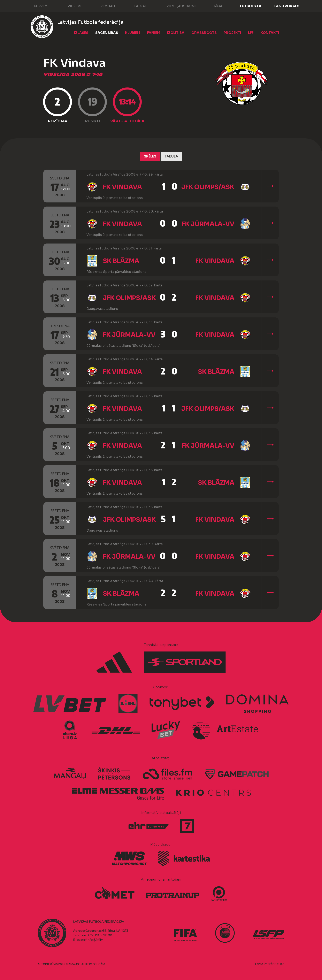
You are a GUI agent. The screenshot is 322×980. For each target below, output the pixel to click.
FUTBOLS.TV (251, 6)
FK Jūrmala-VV (208, 224)
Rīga (214, 6)
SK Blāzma (121, 261)
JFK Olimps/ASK (208, 187)
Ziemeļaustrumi (177, 6)
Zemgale (104, 6)
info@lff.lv (94, 940)
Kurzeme (37, 6)
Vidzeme (71, 6)
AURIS (280, 964)
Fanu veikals (287, 6)
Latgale (137, 6)
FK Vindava (122, 187)
